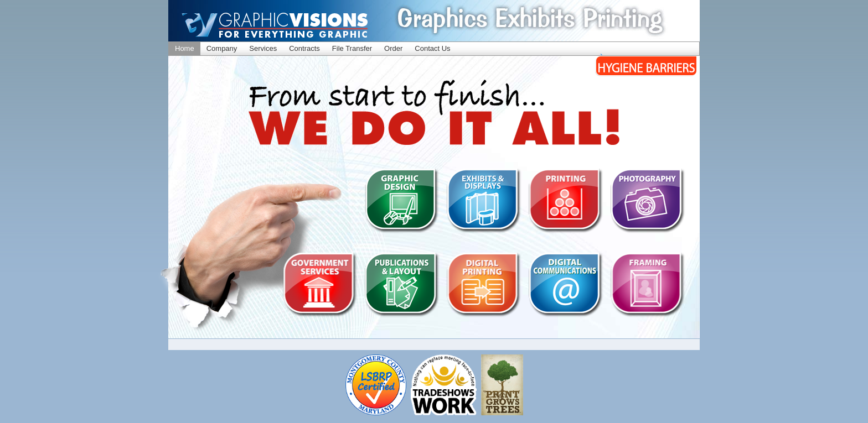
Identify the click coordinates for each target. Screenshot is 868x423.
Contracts (304, 48)
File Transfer (352, 48)
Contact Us (432, 48)
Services (263, 48)
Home (185, 48)
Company (222, 48)
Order (393, 48)
